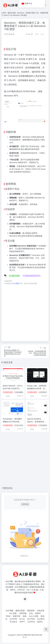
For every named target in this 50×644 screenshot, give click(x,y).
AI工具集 (13, 613)
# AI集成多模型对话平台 (32, 276)
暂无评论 (8, 488)
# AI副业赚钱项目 (20, 392)
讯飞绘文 (13, 622)
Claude (25, 63)
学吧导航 (23, 613)
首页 (5, 13)
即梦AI (38, 613)
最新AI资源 (12, 13)
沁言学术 (31, 622)
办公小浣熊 (34, 616)
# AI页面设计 (43, 392)
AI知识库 (41, 611)
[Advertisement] (25, 312)
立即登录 (25, 504)
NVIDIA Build (29, 91)
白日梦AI (41, 619)
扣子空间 (31, 619)
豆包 (31, 613)
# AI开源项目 (43, 425)
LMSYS (34, 169)
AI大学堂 (13, 619)
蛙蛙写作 (17, 616)
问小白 (22, 619)
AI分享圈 (9, 611)
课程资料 (31, 611)
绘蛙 (25, 616)
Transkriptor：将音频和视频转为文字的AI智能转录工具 (12, 422)
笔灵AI (40, 622)
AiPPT (22, 622)
